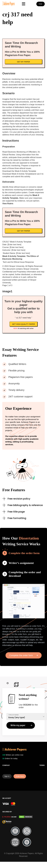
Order (41, 4)
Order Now (20, 776)
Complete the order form (24, 553)
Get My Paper (23, 62)
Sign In (7, 776)
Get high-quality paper (23, 324)
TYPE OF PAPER (13, 715)
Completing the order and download (25, 574)
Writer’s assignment (21, 563)
